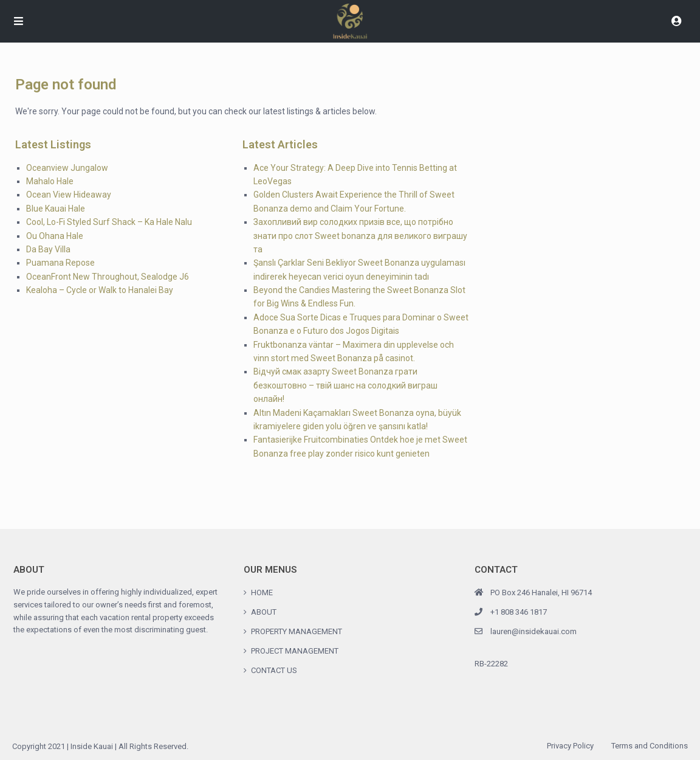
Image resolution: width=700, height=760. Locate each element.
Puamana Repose (60, 263)
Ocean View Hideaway (69, 195)
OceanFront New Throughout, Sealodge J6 (108, 277)
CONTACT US (274, 670)
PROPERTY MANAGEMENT (297, 631)
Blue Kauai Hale (56, 209)
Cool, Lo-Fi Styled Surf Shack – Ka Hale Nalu (109, 222)
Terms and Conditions (650, 746)
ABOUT (264, 612)
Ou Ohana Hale (55, 236)
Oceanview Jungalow (67, 168)
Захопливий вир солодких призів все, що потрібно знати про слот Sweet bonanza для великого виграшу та (360, 236)
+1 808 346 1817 (519, 612)
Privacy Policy (570, 746)
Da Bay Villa (48, 249)
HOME (262, 592)
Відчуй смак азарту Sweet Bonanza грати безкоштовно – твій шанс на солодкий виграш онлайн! (345, 385)
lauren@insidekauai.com (534, 631)
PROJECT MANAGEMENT (295, 651)
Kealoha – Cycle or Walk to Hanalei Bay (100, 290)
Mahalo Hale (50, 181)
